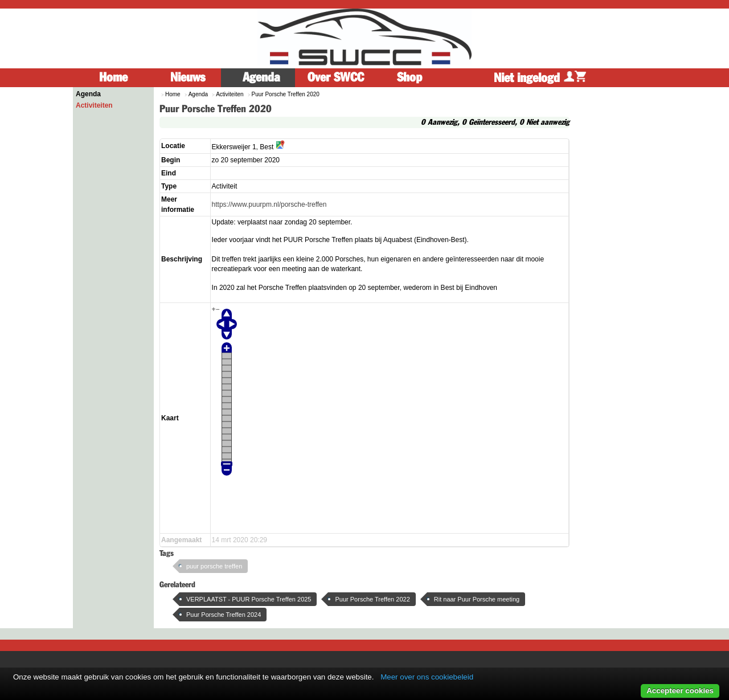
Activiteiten (94, 105)
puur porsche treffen (214, 566)
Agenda (261, 77)
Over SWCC (336, 77)
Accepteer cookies (680, 691)
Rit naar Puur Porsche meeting (477, 599)
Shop (409, 77)
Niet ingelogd (540, 78)
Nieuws (188, 77)
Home (113, 77)
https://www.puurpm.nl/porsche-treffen (269, 204)
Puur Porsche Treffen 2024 (224, 615)
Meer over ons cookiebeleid (427, 677)
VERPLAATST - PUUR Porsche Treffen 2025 (249, 599)
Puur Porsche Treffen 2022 (372, 599)
